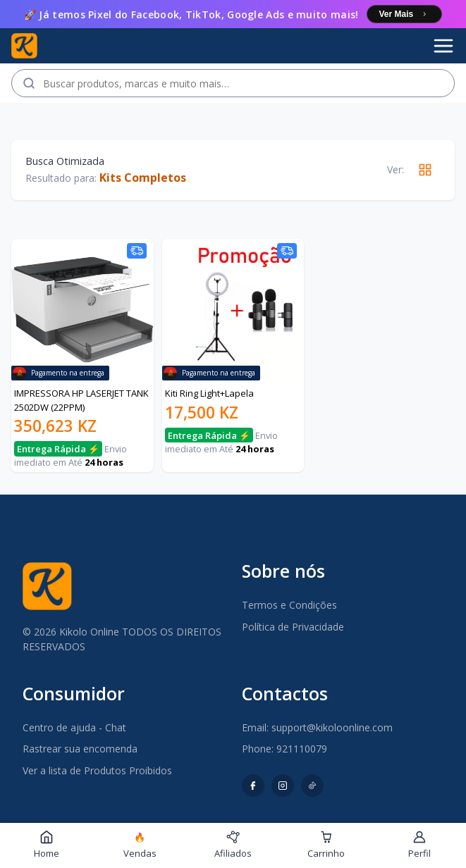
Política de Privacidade (293, 627)
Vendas (140, 845)
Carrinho (326, 845)
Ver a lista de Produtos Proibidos (97, 770)
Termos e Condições (289, 605)
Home (47, 845)
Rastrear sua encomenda (80, 749)
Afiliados (233, 845)
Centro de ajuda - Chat (74, 727)
